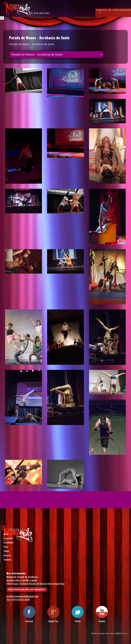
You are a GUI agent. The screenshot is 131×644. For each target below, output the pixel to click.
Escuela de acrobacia (17, 9)
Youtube (102, 621)
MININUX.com (121, 633)
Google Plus (53, 621)
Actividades (9, 542)
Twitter (78, 621)
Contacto (102, 10)
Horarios (7, 555)
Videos (6, 551)
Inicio (6, 534)
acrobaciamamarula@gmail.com (22, 596)
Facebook (29, 621)
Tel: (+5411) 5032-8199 (119, 10)
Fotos (6, 547)
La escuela (8, 538)
